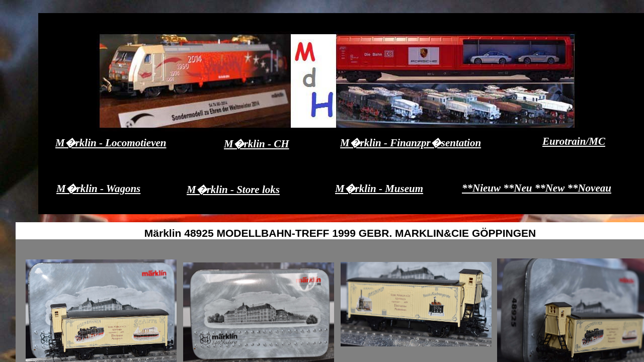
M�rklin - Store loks (233, 190)
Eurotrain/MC (574, 141)
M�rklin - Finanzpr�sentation (411, 143)
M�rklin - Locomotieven (111, 143)
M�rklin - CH (257, 144)
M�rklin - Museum (379, 189)
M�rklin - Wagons (98, 189)
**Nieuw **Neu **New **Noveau (537, 188)
